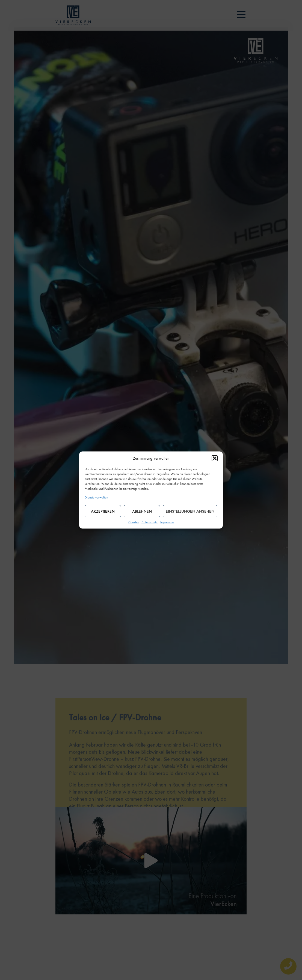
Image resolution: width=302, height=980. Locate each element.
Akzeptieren (103, 511)
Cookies (134, 522)
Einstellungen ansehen (190, 511)
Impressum (167, 522)
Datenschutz (149, 522)
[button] (215, 458)
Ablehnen (142, 511)
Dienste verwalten (96, 497)
